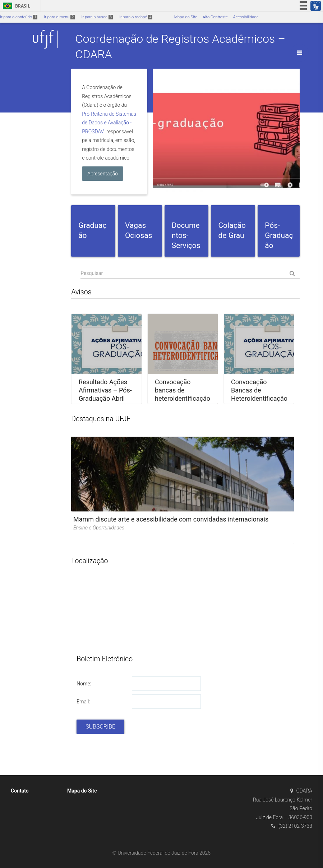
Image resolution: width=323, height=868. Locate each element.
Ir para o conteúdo (19, 17)
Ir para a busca (97, 17)
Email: (83, 702)
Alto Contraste (215, 17)
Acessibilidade (246, 17)
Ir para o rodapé (136, 17)
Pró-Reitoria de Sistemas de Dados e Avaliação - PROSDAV (109, 123)
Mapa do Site (186, 17)
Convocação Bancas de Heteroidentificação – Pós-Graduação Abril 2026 (259, 398)
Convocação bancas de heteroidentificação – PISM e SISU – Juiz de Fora (183, 398)
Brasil (15, 6)
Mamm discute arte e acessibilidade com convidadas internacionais (171, 519)
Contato (20, 791)
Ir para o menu (59, 17)
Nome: (84, 684)
